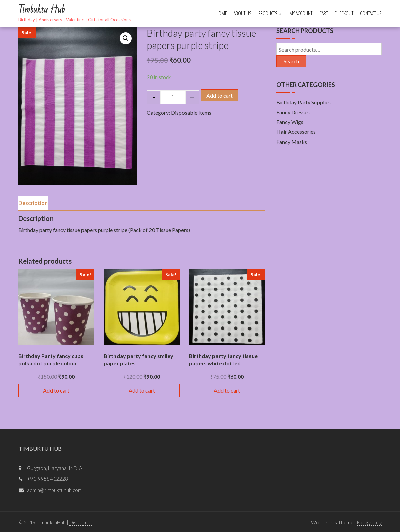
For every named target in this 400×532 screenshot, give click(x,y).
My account (301, 13)
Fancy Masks (292, 142)
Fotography (369, 522)
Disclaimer (81, 522)
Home (221, 13)
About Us (243, 13)
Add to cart (220, 96)
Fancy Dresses (293, 112)
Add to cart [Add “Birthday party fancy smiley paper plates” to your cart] (142, 390)
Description (33, 203)
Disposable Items (191, 112)
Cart (323, 13)
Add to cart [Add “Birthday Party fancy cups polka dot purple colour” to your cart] (56, 390)
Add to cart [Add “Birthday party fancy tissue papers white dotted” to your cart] (227, 390)
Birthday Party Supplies (304, 102)
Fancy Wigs (290, 122)
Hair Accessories (296, 132)
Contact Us (371, 13)
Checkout (344, 13)
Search (291, 61)
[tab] (33, 203)
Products (268, 13)
